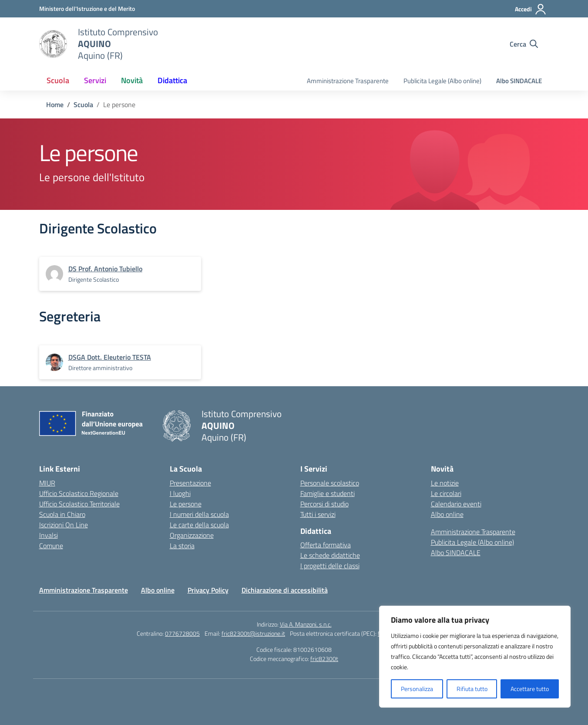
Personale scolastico (330, 483)
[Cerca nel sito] (524, 44)
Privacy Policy (208, 590)
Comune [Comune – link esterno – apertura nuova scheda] (51, 546)
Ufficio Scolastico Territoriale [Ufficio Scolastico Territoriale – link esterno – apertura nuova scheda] (79, 504)
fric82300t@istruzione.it (253, 633)
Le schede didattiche (330, 555)
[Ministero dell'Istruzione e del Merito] (87, 8)
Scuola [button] (58, 80)
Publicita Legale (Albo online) (442, 81)
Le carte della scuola (199, 525)
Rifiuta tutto (472, 689)
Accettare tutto (530, 689)
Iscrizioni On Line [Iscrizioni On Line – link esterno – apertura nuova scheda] (64, 525)
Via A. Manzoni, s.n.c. (306, 624)
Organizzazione (192, 535)
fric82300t (324, 659)
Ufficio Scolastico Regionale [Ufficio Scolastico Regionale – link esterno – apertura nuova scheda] (79, 493)
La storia (182, 546)
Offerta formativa (326, 545)
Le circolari (446, 493)
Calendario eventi (456, 504)
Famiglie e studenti (328, 493)
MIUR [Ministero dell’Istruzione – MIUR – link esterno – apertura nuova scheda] (47, 483)
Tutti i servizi (318, 514)
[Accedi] (531, 9)
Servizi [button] (95, 80)
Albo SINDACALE (519, 81)
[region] (475, 657)
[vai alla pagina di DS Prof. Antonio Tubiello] (105, 269)
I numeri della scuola (199, 514)
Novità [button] (132, 80)
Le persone (186, 504)
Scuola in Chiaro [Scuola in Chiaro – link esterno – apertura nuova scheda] (62, 514)
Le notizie (445, 483)
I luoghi (180, 493)
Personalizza (417, 689)
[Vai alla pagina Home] (55, 105)
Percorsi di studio (324, 504)
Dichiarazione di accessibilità (285, 590)
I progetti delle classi (330, 566)
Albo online (447, 514)
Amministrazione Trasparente (348, 81)
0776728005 (182, 633)
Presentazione (190, 483)
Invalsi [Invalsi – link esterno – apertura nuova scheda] (49, 535)
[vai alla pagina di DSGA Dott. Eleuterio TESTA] (110, 357)
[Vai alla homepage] (53, 44)
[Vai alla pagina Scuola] (83, 105)
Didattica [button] (172, 80)
